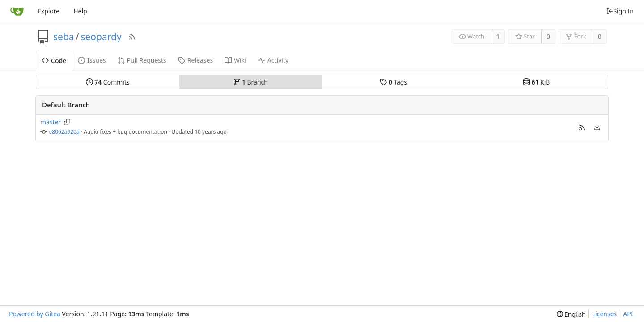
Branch (251, 82)
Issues (92, 60)
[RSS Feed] (132, 37)
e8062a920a (64, 132)
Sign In (620, 11)
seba (64, 37)
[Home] (17, 11)
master (51, 122)
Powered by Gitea (35, 314)
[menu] (597, 127)
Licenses (605, 314)
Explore (49, 11)
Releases (195, 60)
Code (54, 61)
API (628, 314)
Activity (273, 60)
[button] (582, 127)
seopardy (101, 37)
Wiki (235, 60)
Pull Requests (142, 60)
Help (80, 11)
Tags (393, 82)
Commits (108, 82)
